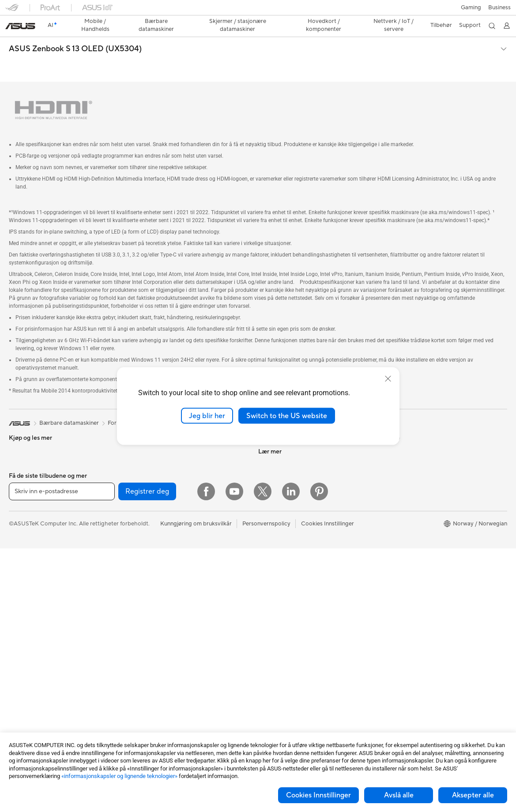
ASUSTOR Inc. (277, 482)
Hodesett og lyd (153, 642)
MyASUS (270, 628)
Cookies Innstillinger (318, 795)
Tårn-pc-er (23, 589)
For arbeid (22, 496)
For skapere (24, 509)
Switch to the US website (287, 415)
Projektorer (24, 655)
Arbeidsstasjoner (31, 642)
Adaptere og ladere (157, 695)
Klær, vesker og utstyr (160, 668)
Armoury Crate (402, 535)
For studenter (26, 522)
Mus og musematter (158, 628)
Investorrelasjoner (282, 455)
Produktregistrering (284, 562)
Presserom (272, 468)
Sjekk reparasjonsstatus (289, 535)
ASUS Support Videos (287, 615)
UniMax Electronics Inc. (289, 508)
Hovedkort (23, 709)
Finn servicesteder (282, 548)
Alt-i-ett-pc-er (27, 576)
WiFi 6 (140, 522)
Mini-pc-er (23, 616)
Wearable (21, 682)
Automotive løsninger (411, 495)
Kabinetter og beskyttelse (165, 681)
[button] (12, 11)
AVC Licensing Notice (411, 509)
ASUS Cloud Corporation (292, 495)
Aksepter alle (473, 795)
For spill (19, 483)
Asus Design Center (408, 469)
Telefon (18, 429)
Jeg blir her (207, 415)
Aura (389, 548)
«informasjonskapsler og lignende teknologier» (119, 776)
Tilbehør (20, 442)
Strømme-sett (150, 655)
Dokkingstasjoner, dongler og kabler (179, 708)
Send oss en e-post (283, 575)
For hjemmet (25, 469)
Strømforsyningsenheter (163, 455)
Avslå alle (399, 795)
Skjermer (21, 563)
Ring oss (269, 588)
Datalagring (147, 482)
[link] (258, 11)
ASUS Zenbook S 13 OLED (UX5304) (75, 34)
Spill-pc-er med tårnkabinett (46, 602)
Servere (142, 588)
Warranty (21, 668)
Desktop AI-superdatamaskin (170, 575)
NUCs (17, 629)
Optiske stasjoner (154, 468)
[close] (388, 378)
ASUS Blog (397, 522)
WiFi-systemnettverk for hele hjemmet (182, 548)
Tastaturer (145, 615)
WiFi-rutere (147, 535)
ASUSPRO (397, 482)
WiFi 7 (140, 509)
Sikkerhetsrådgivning (286, 601)
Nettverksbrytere (154, 562)
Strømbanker (149, 721)
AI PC (390, 456)
